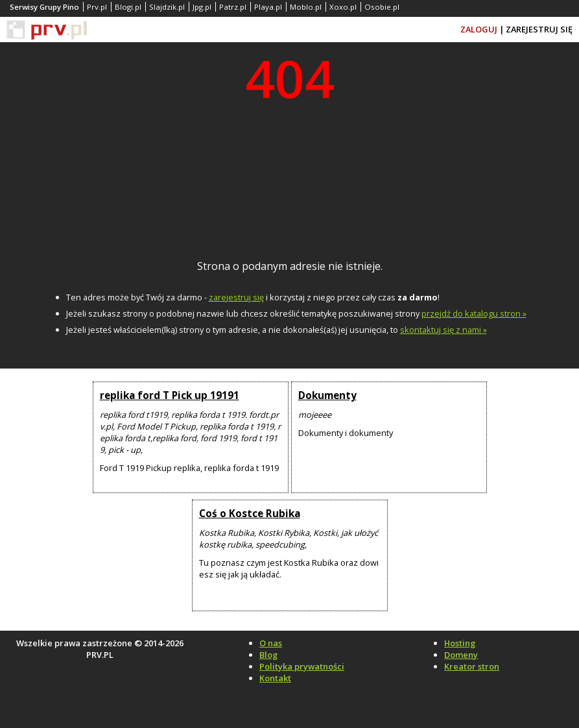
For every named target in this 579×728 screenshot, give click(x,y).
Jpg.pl (202, 7)
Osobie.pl (382, 7)
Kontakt (275, 678)
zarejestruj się (236, 297)
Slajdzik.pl (167, 7)
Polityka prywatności (302, 666)
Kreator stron (472, 666)
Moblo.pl (306, 7)
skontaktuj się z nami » (443, 330)
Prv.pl (97, 7)
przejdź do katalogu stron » (474, 313)
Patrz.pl (233, 7)
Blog (268, 655)
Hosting (460, 643)
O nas (271, 643)
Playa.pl (268, 7)
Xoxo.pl (343, 7)
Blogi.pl (128, 7)
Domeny (461, 655)
